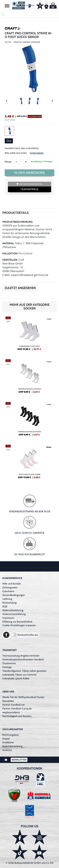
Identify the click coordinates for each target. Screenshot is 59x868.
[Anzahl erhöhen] (26, 162)
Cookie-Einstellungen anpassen (19, 625)
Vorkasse (7, 750)
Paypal (6, 739)
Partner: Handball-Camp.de (17, 709)
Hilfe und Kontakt (11, 584)
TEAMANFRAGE (29, 189)
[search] (29, 14)
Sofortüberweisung (12, 746)
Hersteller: (10, 260)
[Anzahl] (21, 162)
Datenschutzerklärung (14, 614)
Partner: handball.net (13, 705)
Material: (8, 243)
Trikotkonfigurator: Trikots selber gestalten (24, 671)
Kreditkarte (8, 742)
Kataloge (7, 667)
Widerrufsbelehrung (13, 610)
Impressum (8, 618)
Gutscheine (8, 591)
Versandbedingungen (14, 595)
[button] (7, 6)
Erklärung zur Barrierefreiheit (17, 622)
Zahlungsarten (10, 587)
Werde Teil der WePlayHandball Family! (23, 697)
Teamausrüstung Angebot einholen (21, 656)
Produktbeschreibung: (18, 222)
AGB (5, 606)
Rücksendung (9, 603)
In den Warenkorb (29, 173)
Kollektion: (10, 253)
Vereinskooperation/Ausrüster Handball (23, 659)
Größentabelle (37, 153)
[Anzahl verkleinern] (16, 162)
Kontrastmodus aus (28, 635)
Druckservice (9, 663)
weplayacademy (11, 712)
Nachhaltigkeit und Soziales (17, 716)
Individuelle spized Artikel (16, 678)
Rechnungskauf (10, 735)
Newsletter (8, 701)
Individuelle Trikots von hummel (19, 675)
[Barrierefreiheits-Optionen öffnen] (6, 635)
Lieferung (7, 599)
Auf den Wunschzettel (29, 184)
